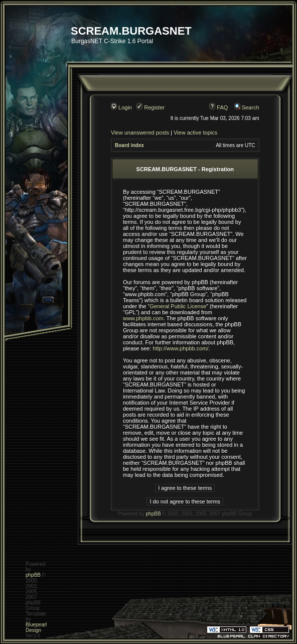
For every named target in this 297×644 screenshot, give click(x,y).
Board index (129, 145)
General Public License (178, 306)
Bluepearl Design (36, 627)
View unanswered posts (140, 133)
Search (247, 107)
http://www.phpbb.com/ (180, 348)
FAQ (218, 107)
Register (151, 107)
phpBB (154, 514)
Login (121, 107)
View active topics (195, 133)
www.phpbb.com (143, 318)
